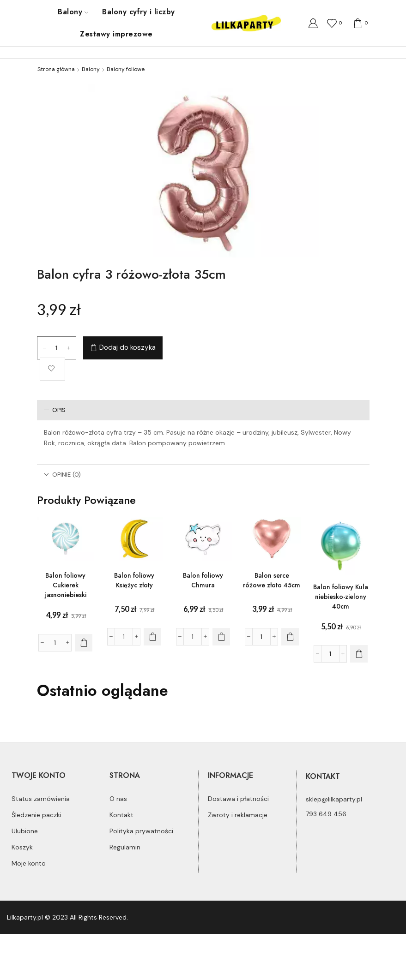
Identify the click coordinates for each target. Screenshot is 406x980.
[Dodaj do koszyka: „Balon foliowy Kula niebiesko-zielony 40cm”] (359, 654)
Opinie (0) (62, 475)
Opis (55, 410)
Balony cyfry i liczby (138, 12)
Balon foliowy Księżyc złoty (134, 580)
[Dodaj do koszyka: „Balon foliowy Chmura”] (221, 637)
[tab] (203, 410)
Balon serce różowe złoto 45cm (272, 580)
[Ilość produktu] (56, 348)
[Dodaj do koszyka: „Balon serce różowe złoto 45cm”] (290, 637)
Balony (73, 12)
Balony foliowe (126, 69)
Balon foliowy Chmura (203, 580)
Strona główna (56, 69)
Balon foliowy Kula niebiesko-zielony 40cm (341, 597)
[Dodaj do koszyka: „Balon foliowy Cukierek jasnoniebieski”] (84, 643)
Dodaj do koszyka (127, 347)
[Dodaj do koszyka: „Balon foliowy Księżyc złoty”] (152, 637)
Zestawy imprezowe (116, 34)
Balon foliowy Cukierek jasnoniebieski (66, 585)
